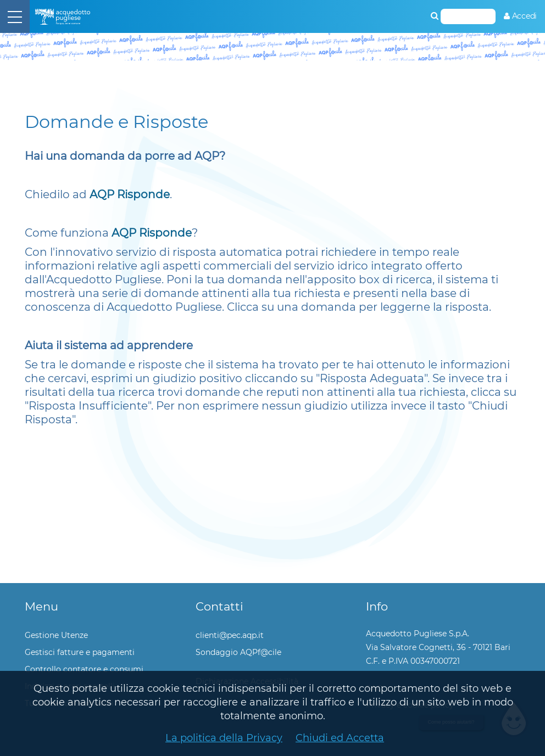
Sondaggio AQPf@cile (238, 652)
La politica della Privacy (224, 738)
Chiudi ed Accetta (340, 738)
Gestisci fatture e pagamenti (80, 652)
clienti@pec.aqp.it (230, 635)
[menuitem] (520, 16)
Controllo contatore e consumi (84, 669)
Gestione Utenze (56, 635)
